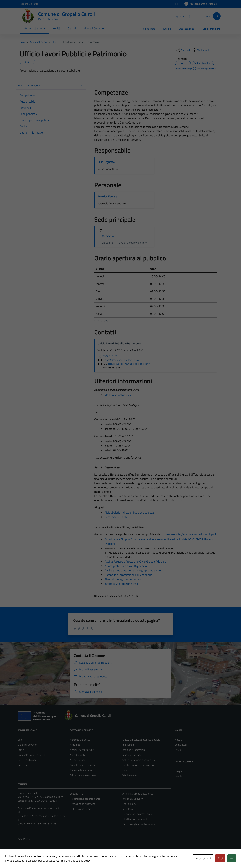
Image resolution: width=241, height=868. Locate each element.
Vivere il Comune (94, 28)
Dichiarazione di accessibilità (137, 814)
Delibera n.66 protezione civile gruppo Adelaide (133, 570)
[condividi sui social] (183, 50)
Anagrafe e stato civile (82, 750)
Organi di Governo (27, 745)
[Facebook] (189, 16)
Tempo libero (149, 29)
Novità (56, 28)
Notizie (178, 740)
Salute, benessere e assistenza (139, 760)
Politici (21, 750)
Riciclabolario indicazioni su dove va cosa (129, 513)
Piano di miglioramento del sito (139, 824)
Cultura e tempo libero (82, 770)
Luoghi (178, 771)
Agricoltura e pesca (80, 740)
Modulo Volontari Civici (118, 395)
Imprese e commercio (134, 750)
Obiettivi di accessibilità (135, 819)
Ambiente (75, 745)
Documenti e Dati (27, 765)
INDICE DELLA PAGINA (51, 86)
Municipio (108, 236)
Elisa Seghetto (106, 162)
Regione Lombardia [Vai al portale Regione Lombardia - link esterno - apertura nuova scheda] (29, 4)
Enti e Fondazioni (27, 760)
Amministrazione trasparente (138, 794)
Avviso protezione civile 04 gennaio (126, 566)
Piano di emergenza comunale (123, 579)
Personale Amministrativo (31, 755)
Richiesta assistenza (81, 809)
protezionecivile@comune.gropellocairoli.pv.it (189, 534)
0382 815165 (107, 356)
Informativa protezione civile (122, 584)
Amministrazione (35, 28)
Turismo (167, 29)
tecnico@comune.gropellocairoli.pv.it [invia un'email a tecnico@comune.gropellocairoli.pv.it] (119, 360)
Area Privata (24, 839)
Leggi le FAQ (77, 794)
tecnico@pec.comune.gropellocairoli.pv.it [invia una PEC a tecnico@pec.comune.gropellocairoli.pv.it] (129, 364)
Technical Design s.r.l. (39, 859)
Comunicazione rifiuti (117, 517)
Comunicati (181, 745)
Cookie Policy (129, 804)
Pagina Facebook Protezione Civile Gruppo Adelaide (135, 561)
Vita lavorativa (130, 775)
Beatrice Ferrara (107, 196)
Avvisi (178, 750)
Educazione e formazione (83, 775)
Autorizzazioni (77, 760)
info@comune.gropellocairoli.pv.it (42, 808)
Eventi (178, 776)
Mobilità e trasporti (132, 755)
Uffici (20, 740)
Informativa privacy (133, 799)
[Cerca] (217, 16)
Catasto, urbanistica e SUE (84, 765)
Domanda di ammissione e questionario (128, 575)
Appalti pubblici (78, 755)
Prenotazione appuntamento (85, 799)
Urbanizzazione (186, 29)
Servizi (72, 28)
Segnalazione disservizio (83, 804)
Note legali (128, 809)
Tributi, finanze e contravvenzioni (140, 765)
